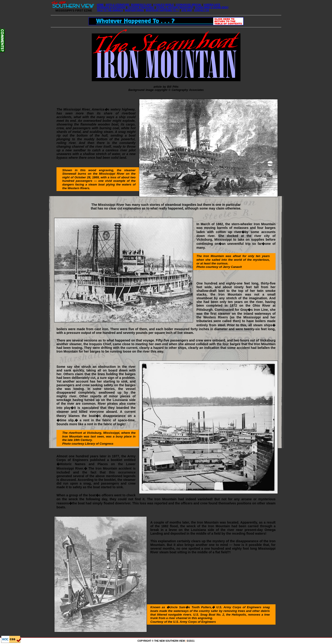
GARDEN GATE (212, 5)
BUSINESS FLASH (141, 5)
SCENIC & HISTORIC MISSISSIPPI (175, 7)
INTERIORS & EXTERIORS (111, 7)
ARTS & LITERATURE (117, 5)
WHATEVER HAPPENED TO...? (163, 10)
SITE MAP (187, 10)
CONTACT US (202, 10)
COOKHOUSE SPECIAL (189, 5)
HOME (100, 5)
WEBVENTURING (134, 10)
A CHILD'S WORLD (163, 5)
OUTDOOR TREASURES (141, 7)
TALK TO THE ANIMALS (110, 10)
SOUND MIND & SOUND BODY (212, 7)
